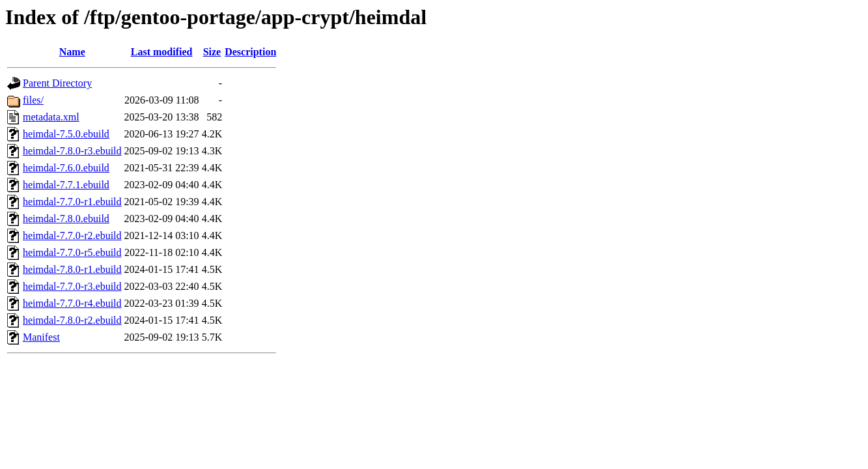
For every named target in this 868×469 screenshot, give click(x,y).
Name (72, 52)
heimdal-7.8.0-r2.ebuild (72, 320)
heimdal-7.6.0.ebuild (66, 168)
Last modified (162, 52)
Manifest (41, 337)
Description (250, 52)
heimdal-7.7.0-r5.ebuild (72, 252)
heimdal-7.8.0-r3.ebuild (72, 151)
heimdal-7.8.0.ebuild (66, 219)
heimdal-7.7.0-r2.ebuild (72, 235)
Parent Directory (57, 83)
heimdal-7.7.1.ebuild (66, 185)
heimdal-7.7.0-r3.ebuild (72, 286)
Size (212, 52)
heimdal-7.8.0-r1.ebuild (72, 269)
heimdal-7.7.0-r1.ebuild (72, 202)
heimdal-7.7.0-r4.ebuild (72, 303)
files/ (33, 100)
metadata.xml (51, 117)
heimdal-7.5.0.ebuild (66, 134)
